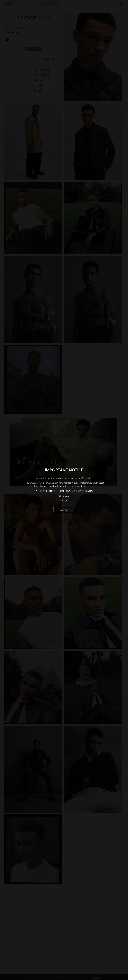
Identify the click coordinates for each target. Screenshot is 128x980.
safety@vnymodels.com (82, 491)
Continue (64, 510)
